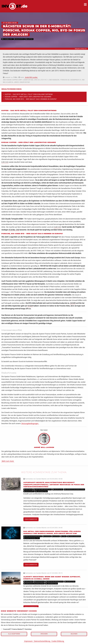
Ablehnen (74, 634)
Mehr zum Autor (8, 461)
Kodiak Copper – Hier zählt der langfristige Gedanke (28, 97)
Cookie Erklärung (58, 641)
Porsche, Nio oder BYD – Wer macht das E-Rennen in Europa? (31, 99)
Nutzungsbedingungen (30, 423)
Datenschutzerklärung (42, 641)
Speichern (44, 634)
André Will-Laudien (31, 77)
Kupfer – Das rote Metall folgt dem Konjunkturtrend (29, 94)
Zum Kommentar (31, 519)
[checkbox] (2, 629)
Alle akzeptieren (14, 634)
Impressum (28, 641)
